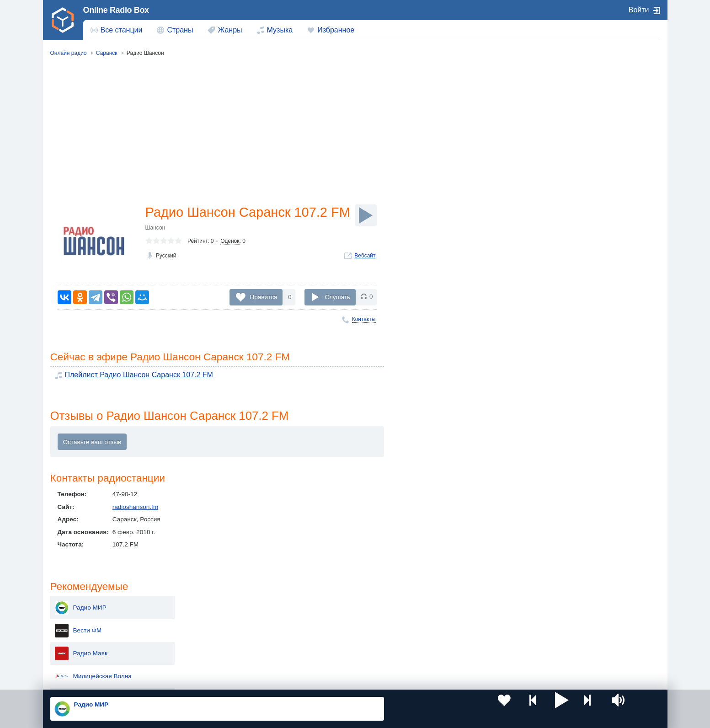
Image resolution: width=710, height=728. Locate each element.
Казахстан (450, 608)
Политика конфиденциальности (252, 679)
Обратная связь (322, 679)
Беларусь (80, 654)
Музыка (280, 30)
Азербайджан (332, 654)
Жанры (230, 30)
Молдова (325, 608)
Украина (201, 608)
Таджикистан (208, 623)
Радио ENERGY (572, 209)
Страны (180, 30)
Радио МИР (566, 95)
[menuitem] (117, 30)
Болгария (449, 623)
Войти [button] (639, 10)
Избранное (336, 30)
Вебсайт (365, 275)
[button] (460, 709)
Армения (325, 623)
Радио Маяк (567, 141)
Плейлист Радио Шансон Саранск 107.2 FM (128, 377)
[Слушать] (366, 215)
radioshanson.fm (136, 510)
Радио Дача (566, 278)
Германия (450, 654)
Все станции (122, 30)
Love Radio (565, 301)
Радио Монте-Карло (578, 232)
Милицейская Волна (579, 164)
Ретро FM (563, 255)
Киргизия (79, 623)
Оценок (230, 260)
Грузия (199, 654)
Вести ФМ (564, 118)
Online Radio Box (116, 10)
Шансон (155, 247)
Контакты (364, 319)
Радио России (570, 187)
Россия (77, 608)
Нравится (263, 297)
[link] (63, 20)
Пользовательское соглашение (163, 679)
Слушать (337, 297)
